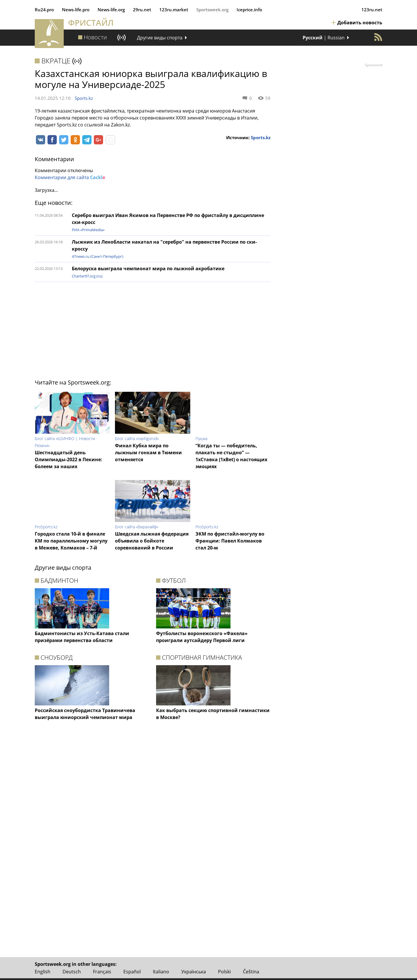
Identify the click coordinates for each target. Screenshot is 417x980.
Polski (224, 972)
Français (102, 972)
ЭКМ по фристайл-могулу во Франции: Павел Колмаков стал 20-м (230, 541)
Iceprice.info (249, 10)
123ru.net (372, 10)
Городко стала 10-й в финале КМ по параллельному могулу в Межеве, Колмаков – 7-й (71, 541)
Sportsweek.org (212, 10)
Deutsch (72, 972)
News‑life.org (111, 10)
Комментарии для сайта (70, 177)
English (43, 972)
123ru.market (174, 10)
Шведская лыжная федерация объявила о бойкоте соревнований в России (152, 541)
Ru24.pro (44, 10)
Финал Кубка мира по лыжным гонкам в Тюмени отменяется (148, 453)
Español (132, 972)
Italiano (161, 972)
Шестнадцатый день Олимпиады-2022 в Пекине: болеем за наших (68, 459)
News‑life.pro (76, 10)
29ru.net (142, 10)
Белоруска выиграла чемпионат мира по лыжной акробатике (148, 269)
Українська (194, 972)
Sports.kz (84, 98)
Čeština (251, 972)
